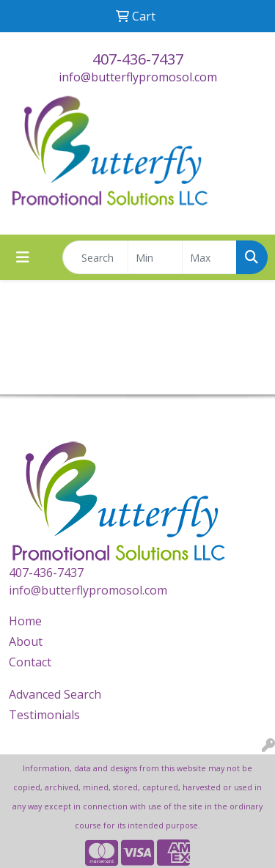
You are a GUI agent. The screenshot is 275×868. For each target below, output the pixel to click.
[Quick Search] (95, 257)
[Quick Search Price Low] (155, 257)
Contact (30, 662)
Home (25, 621)
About (26, 641)
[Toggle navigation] (23, 257)
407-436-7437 (138, 59)
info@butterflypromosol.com (138, 77)
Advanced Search (55, 694)
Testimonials (44, 715)
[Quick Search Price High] (209, 257)
